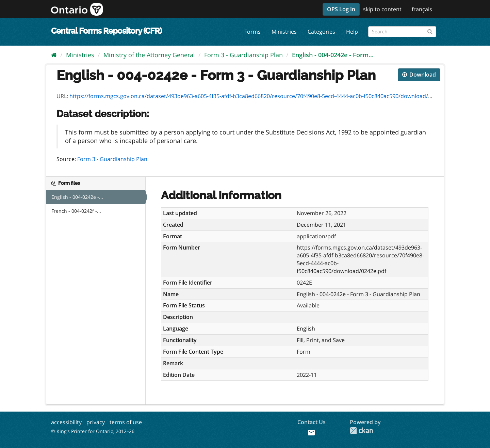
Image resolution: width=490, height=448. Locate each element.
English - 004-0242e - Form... (333, 55)
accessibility (66, 422)
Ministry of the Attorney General (149, 55)
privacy (96, 422)
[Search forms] (402, 32)
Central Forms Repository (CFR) (106, 31)
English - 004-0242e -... (77, 197)
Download (419, 75)
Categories (321, 32)
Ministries (284, 32)
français (422, 9)
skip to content (382, 9)
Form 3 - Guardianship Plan (243, 55)
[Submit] (430, 30)
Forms (252, 32)
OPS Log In (341, 9)
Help (352, 32)
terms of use (126, 422)
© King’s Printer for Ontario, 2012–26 (93, 431)
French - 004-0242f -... (76, 211)
